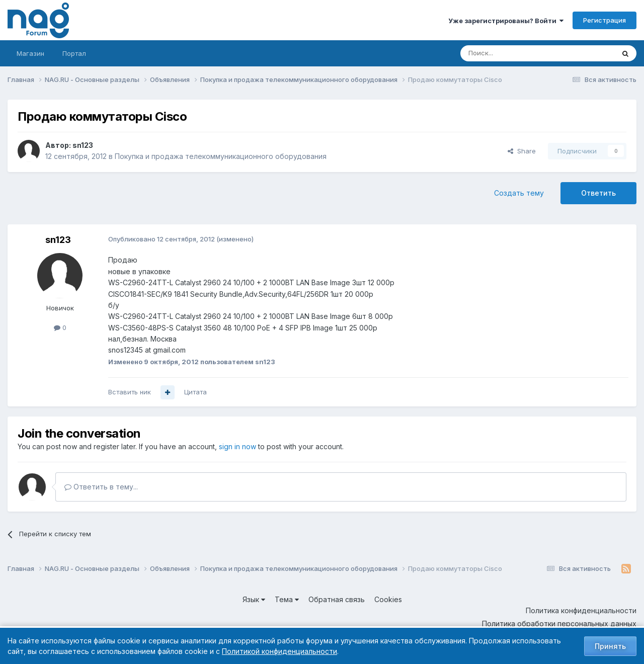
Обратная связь (337, 599)
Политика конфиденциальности (581, 610)
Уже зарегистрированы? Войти (506, 21)
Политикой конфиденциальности (279, 651)
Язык (254, 599)
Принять (610, 646)
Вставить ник (130, 392)
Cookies (388, 599)
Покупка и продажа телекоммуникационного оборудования (221, 156)
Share (522, 151)
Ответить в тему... (101, 487)
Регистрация (605, 20)
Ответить (598, 193)
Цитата (195, 392)
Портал (74, 53)
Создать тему (519, 193)
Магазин (30, 53)
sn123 (83, 145)
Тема (287, 599)
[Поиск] (510, 53)
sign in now (237, 446)
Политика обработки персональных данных (559, 624)
